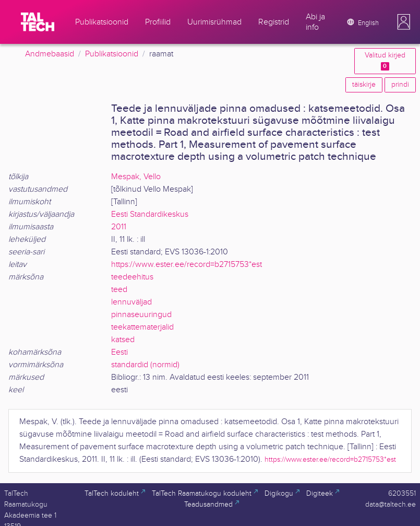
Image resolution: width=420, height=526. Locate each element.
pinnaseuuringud (141, 315)
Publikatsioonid (112, 54)
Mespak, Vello (136, 177)
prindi (400, 85)
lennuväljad (131, 302)
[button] (404, 22)
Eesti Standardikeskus (150, 214)
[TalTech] (38, 22)
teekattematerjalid (142, 327)
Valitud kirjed (385, 61)
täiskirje (364, 85)
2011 (119, 227)
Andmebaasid (50, 54)
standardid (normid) (145, 365)
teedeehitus (132, 277)
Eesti (119, 352)
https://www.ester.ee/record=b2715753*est (187, 265)
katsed (123, 340)
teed (119, 290)
